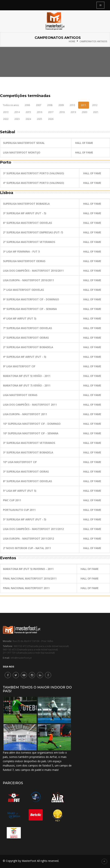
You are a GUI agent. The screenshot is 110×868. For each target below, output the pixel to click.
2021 (96, 112)
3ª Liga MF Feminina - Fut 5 (21, 251)
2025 (40, 119)
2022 (6, 119)
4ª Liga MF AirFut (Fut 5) (20, 318)
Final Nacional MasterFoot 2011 (26, 588)
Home (72, 41)
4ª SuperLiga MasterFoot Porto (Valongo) (33, 183)
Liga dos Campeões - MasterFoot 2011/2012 (33, 529)
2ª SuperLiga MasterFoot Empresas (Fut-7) (33, 232)
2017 (51, 112)
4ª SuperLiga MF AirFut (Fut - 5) (25, 357)
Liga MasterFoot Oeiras (20, 395)
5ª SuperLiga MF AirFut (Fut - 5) (25, 519)
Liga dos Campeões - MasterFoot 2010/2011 (33, 271)
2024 (28, 119)
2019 (73, 112)
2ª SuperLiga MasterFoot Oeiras (26, 338)
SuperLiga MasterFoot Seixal (24, 143)
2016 (40, 112)
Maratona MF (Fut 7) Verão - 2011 (27, 385)
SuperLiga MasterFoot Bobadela (26, 204)
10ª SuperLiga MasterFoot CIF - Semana (31, 433)
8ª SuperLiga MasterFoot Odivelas (27, 481)
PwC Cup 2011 (12, 500)
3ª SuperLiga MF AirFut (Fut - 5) (25, 213)
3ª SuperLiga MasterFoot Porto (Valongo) (33, 173)
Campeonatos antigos (93, 41)
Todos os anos (11, 105)
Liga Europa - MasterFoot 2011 (25, 414)
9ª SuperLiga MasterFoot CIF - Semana (30, 309)
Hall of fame (84, 143)
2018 (62, 112)
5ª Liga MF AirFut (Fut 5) (20, 491)
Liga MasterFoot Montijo (22, 152)
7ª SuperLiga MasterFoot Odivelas (27, 328)
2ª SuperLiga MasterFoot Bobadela (28, 347)
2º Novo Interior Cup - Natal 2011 (27, 548)
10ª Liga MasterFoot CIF (20, 462)
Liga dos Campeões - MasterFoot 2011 (30, 405)
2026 (51, 119)
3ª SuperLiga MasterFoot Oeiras (26, 472)
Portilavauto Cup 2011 (19, 510)
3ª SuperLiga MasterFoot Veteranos (29, 443)
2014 (17, 112)
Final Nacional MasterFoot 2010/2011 (30, 578)
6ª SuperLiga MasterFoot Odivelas (27, 223)
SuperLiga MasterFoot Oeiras (24, 261)
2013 (6, 112)
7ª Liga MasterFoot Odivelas (23, 290)
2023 (17, 119)
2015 (28, 112)
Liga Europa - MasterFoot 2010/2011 (28, 280)
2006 (27, 105)
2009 (61, 105)
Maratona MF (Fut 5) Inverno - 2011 (28, 569)
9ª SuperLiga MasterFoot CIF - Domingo (31, 299)
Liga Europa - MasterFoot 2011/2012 (28, 538)
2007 (39, 105)
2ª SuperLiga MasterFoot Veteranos (29, 242)
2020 (85, 112)
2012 (95, 105)
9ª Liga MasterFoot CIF (19, 366)
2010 (72, 105)
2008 (50, 105)
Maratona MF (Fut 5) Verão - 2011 (27, 376)
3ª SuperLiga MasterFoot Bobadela (28, 452)
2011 (84, 105)
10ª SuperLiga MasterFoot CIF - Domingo (32, 424)
